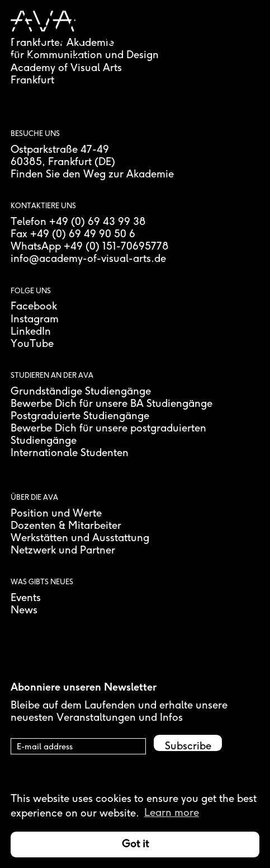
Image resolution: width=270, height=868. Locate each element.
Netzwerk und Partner (63, 551)
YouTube (32, 344)
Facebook (34, 307)
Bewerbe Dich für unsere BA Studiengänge (112, 404)
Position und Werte (56, 514)
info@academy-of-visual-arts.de (88, 259)
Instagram (35, 320)
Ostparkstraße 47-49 (60, 150)
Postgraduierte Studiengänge (80, 416)
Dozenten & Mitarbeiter (66, 526)
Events (26, 598)
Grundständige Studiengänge (81, 392)
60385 (26, 162)
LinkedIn (31, 332)
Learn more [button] (172, 813)
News (24, 611)
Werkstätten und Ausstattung (80, 538)
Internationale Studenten (70, 453)
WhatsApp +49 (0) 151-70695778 (90, 247)
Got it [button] (135, 844)
